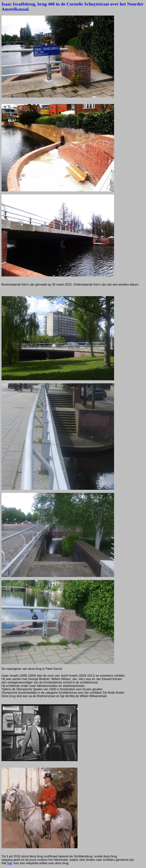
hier (10, 863)
